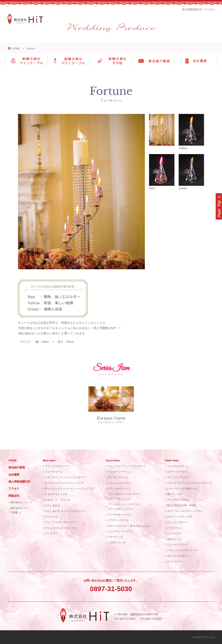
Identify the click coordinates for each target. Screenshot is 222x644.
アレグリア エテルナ (179, 500)
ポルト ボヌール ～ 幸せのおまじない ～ (131, 526)
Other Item (172, 460)
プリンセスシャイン (119, 489)
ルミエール (51, 517)
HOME (14, 49)
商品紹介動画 (17, 467)
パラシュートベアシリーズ (182, 550)
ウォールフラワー (177, 545)
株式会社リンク (19, 502)
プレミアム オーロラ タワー (61, 522)
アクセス (210, 10)
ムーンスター (175, 533)
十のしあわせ (52, 505)
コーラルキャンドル (119, 514)
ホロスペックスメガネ (180, 517)
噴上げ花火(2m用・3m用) (182, 505)
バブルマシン (175, 528)
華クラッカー (175, 494)
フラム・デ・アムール (58, 500)
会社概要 (14, 475)
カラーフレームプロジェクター (185, 511)
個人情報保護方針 (192, 10)
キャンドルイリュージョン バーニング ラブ (70, 489)
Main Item (49, 460)
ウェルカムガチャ (177, 466)
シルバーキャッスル (56, 494)
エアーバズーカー (177, 472)
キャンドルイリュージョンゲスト (127, 466)
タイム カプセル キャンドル (61, 528)
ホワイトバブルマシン (180, 556)
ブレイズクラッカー (178, 477)
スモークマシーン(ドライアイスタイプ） (190, 483)
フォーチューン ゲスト (111, 405)
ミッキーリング (117, 543)
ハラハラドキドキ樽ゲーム (182, 489)
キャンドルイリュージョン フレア (64, 483)
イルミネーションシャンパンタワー (65, 477)
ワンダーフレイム (118, 477)
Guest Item (113, 460)
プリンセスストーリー (58, 466)
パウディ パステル (118, 520)
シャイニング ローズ (120, 483)
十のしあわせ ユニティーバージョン (65, 511)
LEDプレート (175, 539)
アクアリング (115, 537)
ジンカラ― (51, 533)
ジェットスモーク (177, 522)
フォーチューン (54, 472)
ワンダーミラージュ (119, 472)
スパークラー (175, 562)
